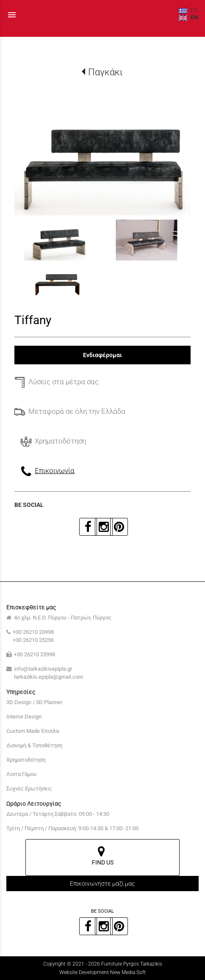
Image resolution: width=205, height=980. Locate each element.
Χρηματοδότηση (26, 760)
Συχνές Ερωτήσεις (29, 789)
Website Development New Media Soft (102, 972)
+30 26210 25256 (33, 640)
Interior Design (24, 717)
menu (12, 15)
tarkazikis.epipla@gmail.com (48, 677)
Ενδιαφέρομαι (102, 355)
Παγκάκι (105, 72)
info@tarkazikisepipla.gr (43, 669)
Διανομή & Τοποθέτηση (34, 745)
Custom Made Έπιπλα (33, 731)
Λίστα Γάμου (21, 774)
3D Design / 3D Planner (34, 702)
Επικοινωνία (55, 471)
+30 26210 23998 (33, 632)
